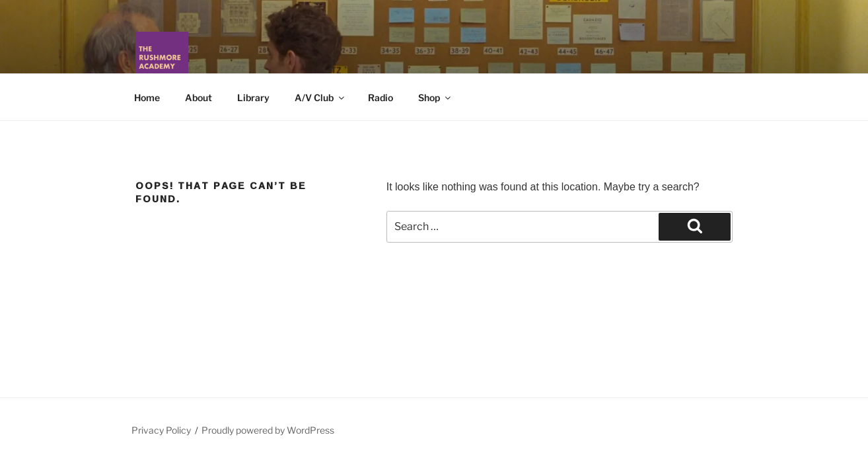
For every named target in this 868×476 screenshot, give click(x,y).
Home (147, 98)
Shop (435, 98)
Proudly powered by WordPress (268, 430)
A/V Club (320, 98)
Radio (380, 98)
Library (253, 98)
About (199, 98)
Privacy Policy (161, 430)
